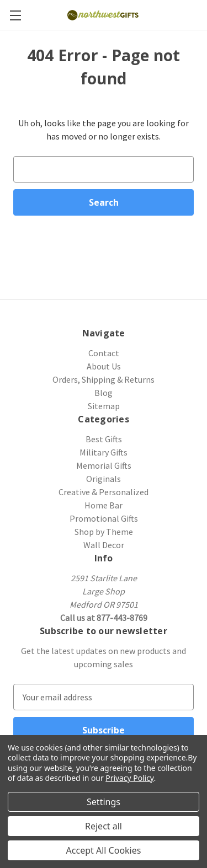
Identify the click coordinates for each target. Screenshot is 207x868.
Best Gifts (104, 439)
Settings (104, 802)
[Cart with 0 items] (200, 14)
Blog (104, 393)
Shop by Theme (104, 532)
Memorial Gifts (104, 465)
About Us (104, 366)
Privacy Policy (129, 778)
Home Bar (104, 505)
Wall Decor (104, 545)
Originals (104, 479)
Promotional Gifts (104, 518)
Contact (104, 353)
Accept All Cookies (104, 850)
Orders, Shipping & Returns (104, 379)
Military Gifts (104, 452)
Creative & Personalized (104, 492)
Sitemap (104, 406)
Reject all (104, 826)
